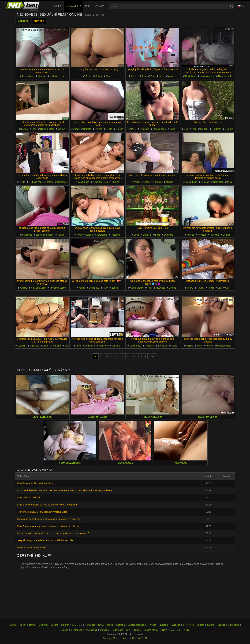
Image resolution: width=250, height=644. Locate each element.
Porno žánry (95, 6)
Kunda (24, 129)
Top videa (55, 6)
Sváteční (205, 182)
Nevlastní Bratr (38, 288)
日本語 (13, 625)
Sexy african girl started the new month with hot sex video (46, 540)
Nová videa (73, 6)
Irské (158, 235)
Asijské (134, 76)
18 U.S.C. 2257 (140, 638)
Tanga (174, 346)
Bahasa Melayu (151, 630)
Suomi (23, 625)
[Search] (231, 6)
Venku (190, 288)
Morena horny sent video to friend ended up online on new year (49, 519)
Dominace (218, 182)
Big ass (99, 129)
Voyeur (61, 129)
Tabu (108, 76)
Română (121, 625)
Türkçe (137, 630)
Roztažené (191, 76)
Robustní (115, 235)
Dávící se (62, 182)
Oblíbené (23, 21)
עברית (101, 625)
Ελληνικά (43, 625)
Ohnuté (115, 182)
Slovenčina (233, 625)
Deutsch (64, 630)
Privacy (107, 638)
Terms (116, 638)
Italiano (211, 625)
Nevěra (170, 182)
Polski (110, 625)
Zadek (88, 76)
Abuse (126, 638)
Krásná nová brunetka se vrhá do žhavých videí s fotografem (47, 505)
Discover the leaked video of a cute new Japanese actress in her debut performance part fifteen (65, 490)
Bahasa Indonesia (137, 625)
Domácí (227, 235)
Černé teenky (137, 288)
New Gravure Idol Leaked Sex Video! (36, 483)
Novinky (39, 21)
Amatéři (172, 76)
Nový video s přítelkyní (29, 497)
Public (211, 288)
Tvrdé (22, 182)
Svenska (176, 625)
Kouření (204, 129)
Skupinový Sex (100, 182)
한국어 (187, 630)
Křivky (80, 235)
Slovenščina (91, 630)
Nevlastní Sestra (58, 288)
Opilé (136, 235)
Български (76, 630)
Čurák (173, 129)
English (200, 625)
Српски (221, 625)
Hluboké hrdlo (57, 76)
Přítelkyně (27, 235)
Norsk (165, 630)
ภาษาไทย (176, 630)
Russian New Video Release (32, 548)
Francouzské (159, 129)
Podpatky (150, 346)
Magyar (65, 625)
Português (90, 625)
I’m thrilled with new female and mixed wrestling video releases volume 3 (53, 533)
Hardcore (216, 129)
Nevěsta (202, 235)
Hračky (201, 288)
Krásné (119, 129)
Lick (67, 346)
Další (153, 356)
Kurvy (162, 76)
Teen (144, 76)
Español (164, 625)
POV (134, 129)
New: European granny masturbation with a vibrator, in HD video (49, 526)
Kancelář (116, 346)
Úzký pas (35, 346)
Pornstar (42, 76)
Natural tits (102, 235)
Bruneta (87, 129)
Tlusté (109, 129)
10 (145, 356)
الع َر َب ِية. (77, 625)
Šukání (99, 76)
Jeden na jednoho (45, 235)
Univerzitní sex (207, 76)
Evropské (144, 129)
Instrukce (161, 288)
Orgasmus (94, 288)
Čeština (54, 625)
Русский (153, 625)
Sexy (228, 288)
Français (104, 630)
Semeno (229, 129)
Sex (186, 129)
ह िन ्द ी (188, 625)
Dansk (32, 625)
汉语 (128, 630)
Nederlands (117, 630)
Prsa (153, 76)
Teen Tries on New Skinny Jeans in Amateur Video (42, 512)
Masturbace (28, 76)
